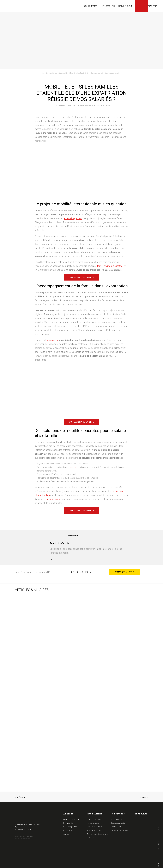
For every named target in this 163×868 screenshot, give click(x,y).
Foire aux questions (94, 819)
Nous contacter (90, 6)
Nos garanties (68, 823)
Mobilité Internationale (56, 73)
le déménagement (73, 218)
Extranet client (125, 6)
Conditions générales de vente (98, 834)
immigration (74, 467)
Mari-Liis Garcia (104, 105)
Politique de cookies (94, 830)
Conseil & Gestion (117, 827)
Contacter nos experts (81, 277)
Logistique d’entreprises (119, 830)
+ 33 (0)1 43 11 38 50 (81, 572)
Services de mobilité (118, 823)
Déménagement (116, 819)
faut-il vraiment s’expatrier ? (111, 266)
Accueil (44, 73)
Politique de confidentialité (96, 827)
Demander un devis (125, 572)
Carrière (66, 834)
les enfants (52, 340)
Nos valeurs (68, 830)
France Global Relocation (72, 819)
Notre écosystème (70, 827)
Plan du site (91, 838)
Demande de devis (108, 6)
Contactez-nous (52, 499)
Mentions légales (93, 823)
